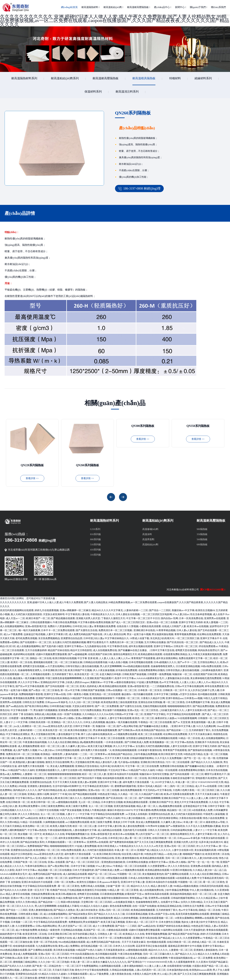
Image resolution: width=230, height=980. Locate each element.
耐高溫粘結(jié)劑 (113, 7)
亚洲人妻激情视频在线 (127, 858)
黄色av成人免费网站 (11, 774)
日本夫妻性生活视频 (112, 802)
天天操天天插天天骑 (63, 970)
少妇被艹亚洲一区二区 (118, 886)
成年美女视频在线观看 (141, 646)
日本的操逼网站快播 (181, 830)
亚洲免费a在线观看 (68, 710)
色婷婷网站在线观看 (24, 654)
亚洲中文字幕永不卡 (211, 638)
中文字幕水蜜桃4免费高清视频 (94, 622)
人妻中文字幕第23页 (57, 634)
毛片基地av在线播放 (129, 762)
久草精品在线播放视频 (122, 970)
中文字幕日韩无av (25, 798)
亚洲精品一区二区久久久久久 (67, 722)
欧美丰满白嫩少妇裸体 (12, 758)
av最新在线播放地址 (125, 682)
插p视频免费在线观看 (91, 742)
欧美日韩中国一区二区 (43, 802)
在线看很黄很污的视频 (179, 966)
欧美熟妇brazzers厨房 (201, 970)
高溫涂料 (147, 534)
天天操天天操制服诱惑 (43, 898)
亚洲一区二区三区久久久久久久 (17, 906)
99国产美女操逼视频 (71, 810)
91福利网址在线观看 (172, 930)
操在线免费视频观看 (131, 790)
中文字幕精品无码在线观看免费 (184, 714)
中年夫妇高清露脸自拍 (82, 954)
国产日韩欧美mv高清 (129, 730)
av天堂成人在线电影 (137, 814)
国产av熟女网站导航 (127, 726)
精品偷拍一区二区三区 (179, 810)
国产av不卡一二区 (187, 662)
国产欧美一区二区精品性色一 (48, 966)
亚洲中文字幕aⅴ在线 (55, 694)
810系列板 (96, 534)
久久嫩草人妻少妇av (76, 746)
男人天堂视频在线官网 (43, 734)
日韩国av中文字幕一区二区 (129, 714)
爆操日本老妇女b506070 (120, 810)
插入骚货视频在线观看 (163, 878)
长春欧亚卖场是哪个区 (182, 778)
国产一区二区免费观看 (107, 706)
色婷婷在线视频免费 (94, 798)
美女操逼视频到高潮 (205, 850)
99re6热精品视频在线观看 (136, 666)
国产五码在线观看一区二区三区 (62, 686)
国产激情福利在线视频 (200, 750)
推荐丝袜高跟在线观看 (157, 894)
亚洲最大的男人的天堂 (88, 618)
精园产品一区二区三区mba (102, 874)
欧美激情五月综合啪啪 (94, 890)
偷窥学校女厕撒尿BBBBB (115, 898)
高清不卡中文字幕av (125, 678)
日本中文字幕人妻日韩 (110, 826)
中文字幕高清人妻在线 (77, 614)
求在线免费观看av (208, 646)
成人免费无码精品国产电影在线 (86, 634)
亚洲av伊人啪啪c (65, 718)
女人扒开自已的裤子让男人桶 (204, 690)
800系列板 (96, 539)
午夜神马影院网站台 (36, 866)
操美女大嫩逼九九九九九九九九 (56, 818)
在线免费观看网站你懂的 (151, 670)
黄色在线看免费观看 (121, 906)
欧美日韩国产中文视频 (80, 670)
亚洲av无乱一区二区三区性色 (143, 710)
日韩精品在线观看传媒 (95, 662)
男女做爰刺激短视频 (163, 634)
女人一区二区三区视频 (44, 738)
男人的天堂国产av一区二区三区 (152, 834)
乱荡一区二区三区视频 (216, 754)
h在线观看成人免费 (202, 810)
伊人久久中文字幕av (29, 682)
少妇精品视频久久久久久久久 (16, 810)
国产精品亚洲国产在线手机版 (184, 934)
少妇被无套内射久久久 (172, 710)
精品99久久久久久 (140, 886)
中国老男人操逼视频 (214, 814)
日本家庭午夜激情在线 (150, 750)
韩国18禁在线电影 (70, 902)
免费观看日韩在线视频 (172, 766)
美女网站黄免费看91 (29, 806)
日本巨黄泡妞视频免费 (101, 918)
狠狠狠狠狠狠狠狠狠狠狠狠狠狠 (64, 774)
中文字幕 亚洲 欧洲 (88, 658)
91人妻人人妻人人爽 (197, 798)
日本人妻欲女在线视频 (128, 614)
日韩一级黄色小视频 (78, 694)
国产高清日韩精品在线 (50, 790)
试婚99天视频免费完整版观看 (51, 654)
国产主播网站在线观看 (177, 874)
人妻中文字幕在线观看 (119, 718)
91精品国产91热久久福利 (21, 770)
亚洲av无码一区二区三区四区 (180, 846)
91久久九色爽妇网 (206, 726)
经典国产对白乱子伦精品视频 (66, 890)
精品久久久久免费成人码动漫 (213, 954)
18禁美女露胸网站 (184, 918)
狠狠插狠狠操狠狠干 (104, 698)
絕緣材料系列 (203, 78)
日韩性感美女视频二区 (31, 914)
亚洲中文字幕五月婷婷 (191, 622)
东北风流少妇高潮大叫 (162, 638)
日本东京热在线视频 (217, 770)
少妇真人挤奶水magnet (77, 682)
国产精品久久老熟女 (64, 910)
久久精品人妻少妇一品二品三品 (210, 870)
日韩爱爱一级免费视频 (159, 674)
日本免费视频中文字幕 (198, 702)
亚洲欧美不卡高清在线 (207, 742)
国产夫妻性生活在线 (86, 630)
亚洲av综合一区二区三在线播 (162, 622)
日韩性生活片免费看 (33, 702)
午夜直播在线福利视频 (35, 742)
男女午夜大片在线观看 (70, 958)
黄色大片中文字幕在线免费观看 (191, 802)
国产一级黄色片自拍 (61, 938)
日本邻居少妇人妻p (83, 626)
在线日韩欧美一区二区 (18, 802)
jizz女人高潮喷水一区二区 (27, 726)
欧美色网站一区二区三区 (36, 826)
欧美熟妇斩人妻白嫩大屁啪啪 (29, 762)
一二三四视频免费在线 (162, 686)
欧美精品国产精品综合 (153, 730)
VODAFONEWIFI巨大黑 (211, 782)
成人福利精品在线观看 (110, 830)
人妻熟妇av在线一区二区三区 (36, 970)
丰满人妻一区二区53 (186, 782)
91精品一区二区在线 (189, 738)
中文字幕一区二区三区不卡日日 (143, 618)
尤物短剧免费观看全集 (43, 894)
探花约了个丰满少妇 (61, 794)
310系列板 (96, 555)
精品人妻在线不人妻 (106, 762)
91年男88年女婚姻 (155, 826)
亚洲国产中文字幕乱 (155, 714)
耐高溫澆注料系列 (127, 92)
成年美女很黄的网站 (167, 658)
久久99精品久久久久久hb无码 (98, 714)
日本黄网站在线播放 (137, 862)
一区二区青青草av (98, 754)
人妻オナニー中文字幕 (15, 722)
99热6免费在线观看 (211, 666)
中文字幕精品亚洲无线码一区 (98, 786)
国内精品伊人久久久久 (25, 790)
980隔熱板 (202, 529)
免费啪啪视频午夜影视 (31, 694)
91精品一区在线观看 (167, 770)
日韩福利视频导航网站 (142, 758)
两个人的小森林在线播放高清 (97, 734)
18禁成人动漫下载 (139, 638)
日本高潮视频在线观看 (165, 738)
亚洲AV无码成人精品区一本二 (153, 786)
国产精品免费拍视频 (203, 706)
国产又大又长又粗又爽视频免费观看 (153, 842)
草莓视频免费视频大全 (77, 834)
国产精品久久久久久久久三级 (109, 914)
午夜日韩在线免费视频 (65, 622)
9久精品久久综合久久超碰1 (30, 878)
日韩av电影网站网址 (46, 926)
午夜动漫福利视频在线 (60, 830)
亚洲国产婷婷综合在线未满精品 (53, 698)
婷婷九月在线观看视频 (47, 610)
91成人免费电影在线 (67, 898)
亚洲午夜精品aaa (174, 698)
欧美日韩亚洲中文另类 (170, 754)
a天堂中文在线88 (188, 694)
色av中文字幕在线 (169, 682)
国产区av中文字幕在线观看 (30, 686)
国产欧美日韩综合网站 (37, 706)
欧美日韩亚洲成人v (108, 846)
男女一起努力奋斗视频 (139, 634)
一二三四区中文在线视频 (45, 810)
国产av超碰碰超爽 (77, 654)
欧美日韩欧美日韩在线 (109, 854)
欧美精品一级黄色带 (51, 754)
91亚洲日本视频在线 (181, 870)
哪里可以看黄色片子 (98, 642)
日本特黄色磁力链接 (60, 706)
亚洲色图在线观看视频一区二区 (157, 918)
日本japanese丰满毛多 (189, 838)
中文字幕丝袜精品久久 (117, 638)
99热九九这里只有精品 (215, 698)
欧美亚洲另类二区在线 (217, 854)
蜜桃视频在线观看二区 (45, 662)
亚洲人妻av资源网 (87, 782)
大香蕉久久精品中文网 (153, 698)
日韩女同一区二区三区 (186, 646)
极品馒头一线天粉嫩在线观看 (29, 678)
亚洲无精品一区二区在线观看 (105, 694)
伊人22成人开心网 (167, 974)
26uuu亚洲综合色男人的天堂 (57, 726)
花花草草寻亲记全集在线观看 (151, 946)
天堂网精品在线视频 (71, 930)
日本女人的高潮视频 (94, 722)
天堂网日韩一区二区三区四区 (61, 778)
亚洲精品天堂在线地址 (87, 766)
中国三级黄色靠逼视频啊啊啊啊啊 (63, 678)
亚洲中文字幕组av (74, 646)
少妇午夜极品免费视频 (145, 754)
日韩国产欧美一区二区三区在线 (30, 862)
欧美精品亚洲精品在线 (169, 906)
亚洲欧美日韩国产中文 (173, 798)
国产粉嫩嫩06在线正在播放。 (134, 650)
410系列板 (96, 550)
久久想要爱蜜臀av (157, 866)
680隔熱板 (202, 544)
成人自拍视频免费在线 (105, 650)
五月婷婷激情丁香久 (63, 674)
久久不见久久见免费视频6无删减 (203, 826)
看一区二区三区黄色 (174, 702)
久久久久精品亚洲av (207, 898)
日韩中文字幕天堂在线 (162, 650)
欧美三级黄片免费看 (77, 806)
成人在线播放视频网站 (12, 626)
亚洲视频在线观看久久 (48, 770)
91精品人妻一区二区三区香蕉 (123, 890)
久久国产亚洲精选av (93, 758)
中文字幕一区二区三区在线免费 (142, 766)
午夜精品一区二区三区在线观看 (155, 722)
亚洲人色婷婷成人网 (90, 686)
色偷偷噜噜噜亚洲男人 (163, 666)
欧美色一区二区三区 (143, 718)
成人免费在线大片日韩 (85, 938)
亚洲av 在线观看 (56, 862)
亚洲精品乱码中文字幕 (52, 682)
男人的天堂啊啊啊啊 (111, 666)
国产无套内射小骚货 (52, 646)
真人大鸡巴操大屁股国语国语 (26, 614)
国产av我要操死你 (175, 826)
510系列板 (96, 544)
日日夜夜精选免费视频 (112, 894)
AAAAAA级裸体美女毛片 (150, 678)
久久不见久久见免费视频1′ (169, 758)
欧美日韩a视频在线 (67, 738)
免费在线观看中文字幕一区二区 (195, 658)
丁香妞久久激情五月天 (113, 618)
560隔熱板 (202, 539)
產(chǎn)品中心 (163, 7)
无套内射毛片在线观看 (135, 830)
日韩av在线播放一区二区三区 (121, 690)
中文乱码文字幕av (118, 770)
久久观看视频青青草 (184, 962)
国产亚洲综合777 (137, 962)
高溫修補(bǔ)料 (150, 529)
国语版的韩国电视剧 (181, 894)
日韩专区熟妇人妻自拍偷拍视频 (82, 666)
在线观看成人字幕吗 (68, 906)
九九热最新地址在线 (95, 646)
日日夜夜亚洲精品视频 (188, 666)
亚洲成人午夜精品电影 (94, 810)
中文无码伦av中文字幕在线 (157, 790)
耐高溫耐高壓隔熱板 (139, 7)
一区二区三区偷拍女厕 (70, 662)
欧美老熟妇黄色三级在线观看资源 (119, 702)
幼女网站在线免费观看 (209, 634)
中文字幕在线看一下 (21, 710)
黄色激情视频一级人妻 (203, 722)
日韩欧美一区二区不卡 (175, 690)
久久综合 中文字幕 (219, 802)
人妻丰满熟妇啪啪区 (132, 966)
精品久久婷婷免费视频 (126, 918)
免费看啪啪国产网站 (38, 846)
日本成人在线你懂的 (139, 878)
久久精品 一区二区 (128, 794)
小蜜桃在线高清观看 (150, 626)
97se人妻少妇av (181, 614)
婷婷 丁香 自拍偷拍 (23, 714)
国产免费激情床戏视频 (121, 842)
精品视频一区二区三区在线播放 (55, 870)
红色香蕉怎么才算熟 (94, 958)
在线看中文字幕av (170, 902)
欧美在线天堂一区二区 (87, 674)
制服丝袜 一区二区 (182, 674)
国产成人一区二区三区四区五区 (128, 622)
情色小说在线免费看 (214, 818)
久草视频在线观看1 (41, 674)
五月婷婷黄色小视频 (21, 838)
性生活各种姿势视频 (201, 614)
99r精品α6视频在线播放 (186, 886)
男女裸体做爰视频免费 (105, 730)
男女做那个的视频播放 (45, 710)
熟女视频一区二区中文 (30, 834)
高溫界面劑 (148, 539)
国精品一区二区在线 (41, 658)
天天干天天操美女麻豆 (200, 734)
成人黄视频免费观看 (29, 746)
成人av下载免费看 (13, 634)
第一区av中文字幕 (70, 690)
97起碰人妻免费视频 (148, 682)
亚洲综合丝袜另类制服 (150, 702)
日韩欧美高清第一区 (39, 722)
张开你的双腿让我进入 (85, 934)
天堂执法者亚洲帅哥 (54, 614)
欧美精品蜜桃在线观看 (150, 654)
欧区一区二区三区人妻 (53, 746)
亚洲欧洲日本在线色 (144, 630)
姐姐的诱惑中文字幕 (11, 934)
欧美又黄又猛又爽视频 (100, 746)
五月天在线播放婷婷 (36, 650)
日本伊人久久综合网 (124, 946)
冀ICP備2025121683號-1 (213, 590)
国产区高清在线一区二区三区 (183, 642)
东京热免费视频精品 (49, 638)
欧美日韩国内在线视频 (65, 658)
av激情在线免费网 (158, 958)
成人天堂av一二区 (15, 618)
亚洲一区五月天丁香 (38, 890)
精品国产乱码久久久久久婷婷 (16, 966)
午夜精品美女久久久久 (103, 614)
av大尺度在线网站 (55, 666)
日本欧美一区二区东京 (150, 690)
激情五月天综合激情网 (57, 762)
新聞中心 (181, 7)
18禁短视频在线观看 (116, 878)
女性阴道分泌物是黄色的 (139, 738)
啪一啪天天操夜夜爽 (29, 630)
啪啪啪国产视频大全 (194, 854)
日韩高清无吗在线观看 (211, 886)
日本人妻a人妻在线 (187, 630)
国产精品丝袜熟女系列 (32, 842)
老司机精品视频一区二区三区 (96, 946)
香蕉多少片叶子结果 (124, 822)
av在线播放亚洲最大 (124, 902)
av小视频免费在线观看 (125, 734)
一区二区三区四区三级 (187, 638)
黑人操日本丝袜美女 (87, 910)
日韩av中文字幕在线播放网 (189, 686)
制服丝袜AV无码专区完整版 (154, 774)
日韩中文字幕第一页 (84, 726)
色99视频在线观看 (207, 694)
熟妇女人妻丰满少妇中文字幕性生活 (201, 922)
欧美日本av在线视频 (198, 626)
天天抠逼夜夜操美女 (114, 950)
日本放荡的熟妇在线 (178, 970)
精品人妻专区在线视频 (18, 894)
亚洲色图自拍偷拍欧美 (113, 862)
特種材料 (175, 78)
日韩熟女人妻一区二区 (110, 934)
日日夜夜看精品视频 (137, 914)
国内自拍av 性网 (169, 618)
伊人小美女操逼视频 (104, 670)
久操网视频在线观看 (54, 822)
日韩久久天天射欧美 (159, 830)
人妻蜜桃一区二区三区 (34, 774)
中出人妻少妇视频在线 (134, 818)
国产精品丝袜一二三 (177, 730)
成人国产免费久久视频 (25, 750)
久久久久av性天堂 (154, 846)
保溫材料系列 (93, 92)
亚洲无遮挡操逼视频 (125, 806)
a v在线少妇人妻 (9, 806)
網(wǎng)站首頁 (69, 7)
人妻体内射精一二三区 (136, 610)
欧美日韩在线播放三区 (80, 730)
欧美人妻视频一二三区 (216, 622)
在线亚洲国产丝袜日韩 (100, 654)
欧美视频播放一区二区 (162, 742)
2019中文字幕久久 (165, 782)
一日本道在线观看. (114, 742)
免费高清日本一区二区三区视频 (115, 630)
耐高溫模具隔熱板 (144, 78)
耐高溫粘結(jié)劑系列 (65, 78)
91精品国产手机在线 (81, 698)
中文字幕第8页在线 (117, 646)
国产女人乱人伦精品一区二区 (41, 858)
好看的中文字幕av (158, 862)
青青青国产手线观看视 (143, 658)
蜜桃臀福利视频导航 (125, 786)
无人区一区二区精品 (89, 802)
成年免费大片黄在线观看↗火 (96, 750)
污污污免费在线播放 (90, 710)
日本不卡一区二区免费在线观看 (58, 630)
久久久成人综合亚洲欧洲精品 (63, 742)
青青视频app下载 (138, 898)
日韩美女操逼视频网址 (32, 778)
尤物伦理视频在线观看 (154, 706)
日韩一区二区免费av (65, 882)
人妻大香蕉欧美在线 (120, 974)
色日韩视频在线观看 (106, 954)
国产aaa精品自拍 (15, 706)
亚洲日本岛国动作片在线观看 (123, 774)
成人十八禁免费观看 (103, 926)
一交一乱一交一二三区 (45, 838)
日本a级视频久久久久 (165, 662)
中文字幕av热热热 (184, 742)
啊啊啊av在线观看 (204, 918)
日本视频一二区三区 (21, 922)
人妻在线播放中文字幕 (68, 734)
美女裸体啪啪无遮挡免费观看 (206, 678)
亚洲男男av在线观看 (215, 618)
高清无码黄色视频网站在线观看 (17, 610)
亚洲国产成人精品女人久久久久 (154, 850)
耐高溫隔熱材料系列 (24, 78)
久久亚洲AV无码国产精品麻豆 (212, 962)
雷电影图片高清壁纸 (206, 778)
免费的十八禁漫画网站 (60, 626)
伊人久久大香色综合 (29, 814)
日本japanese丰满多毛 (57, 702)
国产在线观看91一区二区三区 (36, 642)
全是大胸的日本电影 (110, 674)
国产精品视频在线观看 (63, 618)
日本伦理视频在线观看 (141, 662)
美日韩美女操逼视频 (159, 778)
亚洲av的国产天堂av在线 (94, 838)
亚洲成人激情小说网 (38, 794)
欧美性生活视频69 (205, 610)
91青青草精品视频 (166, 630)
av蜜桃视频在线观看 (67, 802)
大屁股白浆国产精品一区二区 (208, 966)
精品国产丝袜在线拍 (59, 650)
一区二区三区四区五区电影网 (156, 614)
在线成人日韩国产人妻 (174, 626)
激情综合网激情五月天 (125, 654)
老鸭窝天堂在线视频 (186, 650)
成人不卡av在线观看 (206, 786)
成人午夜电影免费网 (26, 930)
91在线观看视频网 (187, 718)
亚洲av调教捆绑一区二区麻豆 (75, 610)
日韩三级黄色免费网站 (53, 806)
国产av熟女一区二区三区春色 (44, 690)
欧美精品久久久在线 (54, 834)
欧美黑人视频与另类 (61, 826)
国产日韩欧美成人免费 (137, 742)
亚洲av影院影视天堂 (36, 626)
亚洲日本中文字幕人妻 (183, 726)
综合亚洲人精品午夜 (132, 854)
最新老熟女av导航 (215, 822)
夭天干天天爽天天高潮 (117, 758)
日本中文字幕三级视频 (166, 694)
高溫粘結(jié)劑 (150, 544)
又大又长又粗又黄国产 (215, 902)
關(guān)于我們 (199, 7)
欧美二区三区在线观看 (150, 734)
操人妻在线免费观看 (134, 826)
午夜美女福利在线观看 (213, 838)
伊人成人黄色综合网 (115, 634)
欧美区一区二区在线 (21, 662)
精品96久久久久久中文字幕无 (107, 610)
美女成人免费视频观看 (62, 766)
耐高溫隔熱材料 (91, 7)
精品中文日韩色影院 (81, 650)
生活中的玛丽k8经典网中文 (67, 786)
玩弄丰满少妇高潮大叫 (112, 766)
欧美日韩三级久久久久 (70, 798)
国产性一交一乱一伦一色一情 (200, 758)
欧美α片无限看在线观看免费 (179, 794)
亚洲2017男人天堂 (20, 898)
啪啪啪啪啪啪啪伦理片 (180, 706)
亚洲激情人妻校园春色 (39, 786)
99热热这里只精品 (193, 754)
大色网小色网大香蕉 (183, 790)
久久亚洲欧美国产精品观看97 (98, 678)
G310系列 (95, 529)
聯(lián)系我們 (218, 7)
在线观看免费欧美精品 (175, 654)
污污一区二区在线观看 (178, 762)
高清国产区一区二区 (94, 930)
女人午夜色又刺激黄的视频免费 (205, 654)
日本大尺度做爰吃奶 (83, 870)
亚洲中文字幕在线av (213, 946)
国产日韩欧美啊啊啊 (150, 798)
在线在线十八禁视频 (128, 626)
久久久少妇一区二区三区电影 (84, 702)
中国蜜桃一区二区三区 (128, 698)
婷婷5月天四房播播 (211, 934)
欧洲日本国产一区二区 (38, 618)
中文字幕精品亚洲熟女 (18, 734)
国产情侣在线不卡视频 (89, 778)
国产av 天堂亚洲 (181, 722)
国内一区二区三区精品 (182, 786)
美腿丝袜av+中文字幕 (183, 610)
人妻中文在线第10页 (196, 710)
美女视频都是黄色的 (153, 874)
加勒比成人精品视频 (45, 714)
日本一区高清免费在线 (191, 618)
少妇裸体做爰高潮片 (212, 670)
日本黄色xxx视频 (193, 698)
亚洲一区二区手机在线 (45, 942)
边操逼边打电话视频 (34, 634)
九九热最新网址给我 (47, 946)
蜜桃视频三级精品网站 (25, 962)
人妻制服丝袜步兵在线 (177, 678)
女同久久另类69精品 (26, 902)
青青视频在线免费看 (105, 626)
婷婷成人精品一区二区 (204, 942)
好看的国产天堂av (134, 894)
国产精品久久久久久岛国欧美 (207, 762)
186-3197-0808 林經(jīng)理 (142, 188)
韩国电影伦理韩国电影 (95, 770)
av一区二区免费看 (203, 958)
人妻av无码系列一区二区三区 (150, 970)
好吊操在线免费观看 (126, 670)
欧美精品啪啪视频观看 (125, 750)
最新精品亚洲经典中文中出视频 (185, 946)
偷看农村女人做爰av (166, 718)
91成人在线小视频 (118, 662)
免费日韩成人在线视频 (92, 886)
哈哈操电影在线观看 (113, 778)
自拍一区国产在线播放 (69, 714)
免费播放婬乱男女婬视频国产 (84, 922)
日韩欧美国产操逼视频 (134, 674)
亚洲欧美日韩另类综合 (153, 762)
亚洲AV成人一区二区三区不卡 (142, 922)
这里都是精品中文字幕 (195, 806)
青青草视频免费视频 (185, 634)
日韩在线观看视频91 (41, 622)
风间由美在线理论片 (209, 650)
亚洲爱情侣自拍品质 (71, 638)
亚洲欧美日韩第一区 (36, 758)
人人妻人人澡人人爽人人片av (115, 658)
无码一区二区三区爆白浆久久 (181, 858)
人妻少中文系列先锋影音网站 (162, 818)
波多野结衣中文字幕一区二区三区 (86, 878)
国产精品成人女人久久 (212, 642)
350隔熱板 (202, 534)
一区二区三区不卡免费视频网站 (81, 966)
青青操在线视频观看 (217, 930)
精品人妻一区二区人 (147, 806)
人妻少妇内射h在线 (207, 858)
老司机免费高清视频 (26, 638)
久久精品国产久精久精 (151, 794)
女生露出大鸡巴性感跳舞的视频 (69, 642)
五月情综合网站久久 (208, 662)
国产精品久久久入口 (186, 954)
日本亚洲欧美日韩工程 (55, 670)
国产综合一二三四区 (160, 610)
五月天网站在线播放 (155, 642)
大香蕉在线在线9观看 (190, 818)
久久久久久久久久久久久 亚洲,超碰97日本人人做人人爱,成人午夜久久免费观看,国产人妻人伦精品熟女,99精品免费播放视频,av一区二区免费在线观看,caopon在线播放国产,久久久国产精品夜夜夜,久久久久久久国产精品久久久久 (115, 20)
